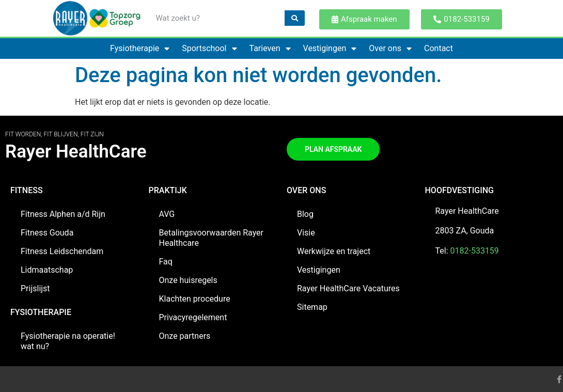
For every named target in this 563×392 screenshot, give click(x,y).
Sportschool (209, 49)
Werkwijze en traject (334, 251)
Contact (439, 48)
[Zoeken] (295, 18)
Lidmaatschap (47, 270)
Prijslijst (35, 288)
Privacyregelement (193, 317)
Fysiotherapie (140, 49)
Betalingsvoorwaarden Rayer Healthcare (212, 238)
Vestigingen (330, 49)
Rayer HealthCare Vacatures (348, 288)
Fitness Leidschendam (62, 251)
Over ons (390, 49)
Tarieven (270, 49)
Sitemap (312, 307)
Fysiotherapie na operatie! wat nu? (68, 341)
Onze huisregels (188, 280)
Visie (306, 233)
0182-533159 (475, 251)
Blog (305, 214)
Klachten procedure (195, 299)
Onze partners (185, 336)
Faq (166, 262)
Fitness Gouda (47, 233)
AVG (167, 214)
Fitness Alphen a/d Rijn (63, 214)
